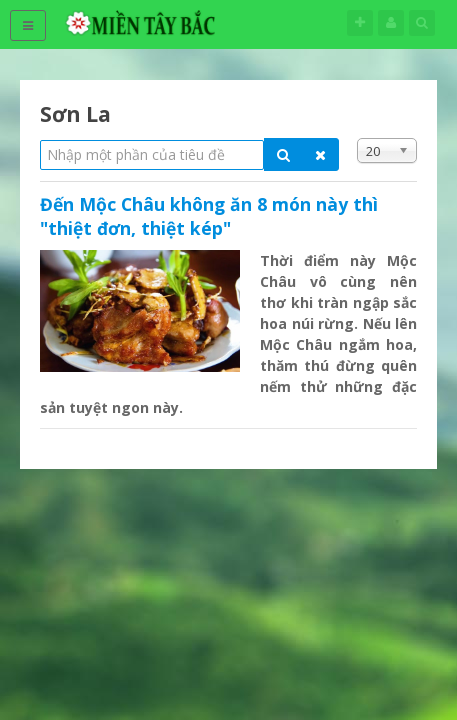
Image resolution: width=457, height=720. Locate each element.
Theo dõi (360, 22)
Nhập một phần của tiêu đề (40, 138)
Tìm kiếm (422, 22)
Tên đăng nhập (391, 22)
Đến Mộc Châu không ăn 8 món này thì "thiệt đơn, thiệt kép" (209, 216)
